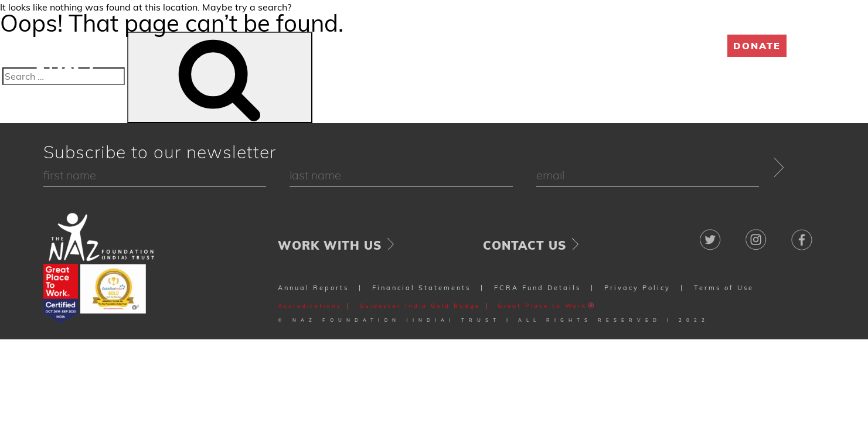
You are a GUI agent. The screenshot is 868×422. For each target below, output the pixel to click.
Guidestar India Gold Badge (420, 306)
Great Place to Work (542, 306)
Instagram (756, 234)
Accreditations (310, 306)
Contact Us (525, 245)
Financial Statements (421, 288)
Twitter (711, 234)
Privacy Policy (637, 288)
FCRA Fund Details (537, 288)
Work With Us (330, 245)
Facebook (801, 234)
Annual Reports (313, 288)
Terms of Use (724, 288)
